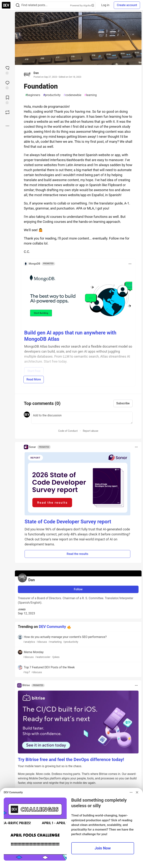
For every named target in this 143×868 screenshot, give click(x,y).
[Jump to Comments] (7, 85)
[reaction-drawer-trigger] (7, 70)
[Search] (18, 5)
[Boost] (7, 112)
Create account (127, 5)
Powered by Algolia (82, 5)
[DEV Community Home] (6, 5)
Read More (34, 379)
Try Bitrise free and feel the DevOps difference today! (71, 760)
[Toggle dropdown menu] (130, 264)
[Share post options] (7, 126)
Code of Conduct (68, 431)
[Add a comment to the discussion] (82, 418)
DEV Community (53, 627)
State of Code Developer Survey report (68, 522)
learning (91, 95)
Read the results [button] (77, 554)
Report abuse (91, 431)
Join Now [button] (103, 848)
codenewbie (72, 95)
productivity (52, 95)
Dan (36, 73)
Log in (105, 5)
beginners (33, 95)
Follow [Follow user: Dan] (78, 589)
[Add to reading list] (7, 100)
